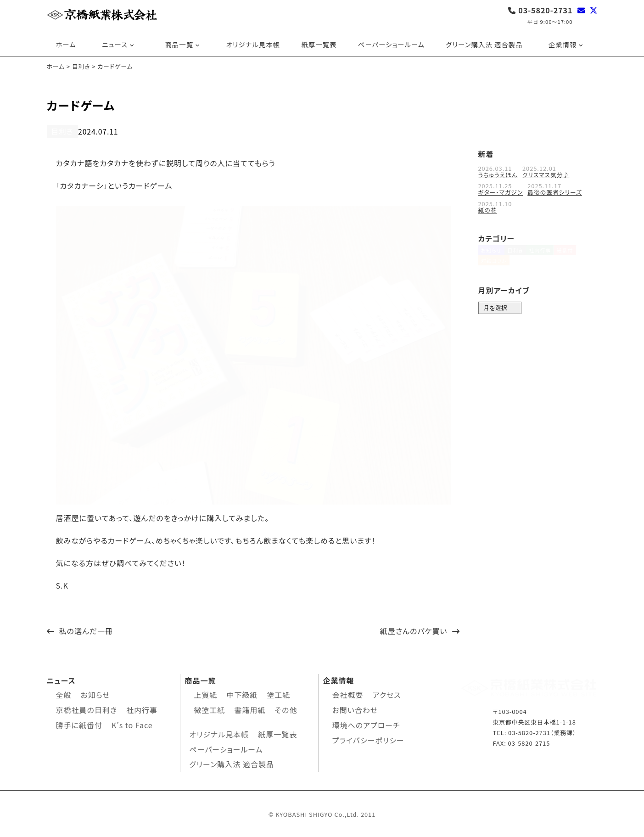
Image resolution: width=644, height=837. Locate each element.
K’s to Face (132, 724)
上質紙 (206, 694)
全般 (64, 694)
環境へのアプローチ (366, 724)
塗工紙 (279, 694)
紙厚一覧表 (319, 44)
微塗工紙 (210, 708)
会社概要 (348, 694)
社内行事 (550, 254)
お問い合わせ (355, 708)
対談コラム (494, 270)
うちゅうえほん (498, 174)
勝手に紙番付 (79, 724)
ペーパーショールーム (391, 44)
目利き (61, 131)
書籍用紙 (250, 708)
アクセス (387, 694)
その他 (286, 708)
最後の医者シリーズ (555, 191)
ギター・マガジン (501, 191)
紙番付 (580, 254)
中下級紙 (242, 694)
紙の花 (488, 209)
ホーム (66, 44)
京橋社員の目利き (87, 708)
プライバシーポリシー (368, 739)
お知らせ (492, 254)
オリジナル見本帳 (253, 44)
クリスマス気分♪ (546, 174)
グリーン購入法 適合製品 (484, 44)
